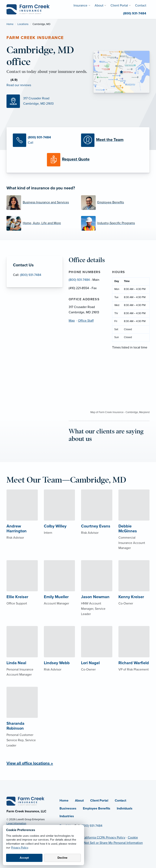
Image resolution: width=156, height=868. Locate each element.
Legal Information (16, 824)
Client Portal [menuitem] (119, 5)
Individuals (125, 808)
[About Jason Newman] (97, 596)
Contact (120, 801)
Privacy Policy (20, 848)
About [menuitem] (99, 5)
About (79, 801)
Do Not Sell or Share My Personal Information (111, 843)
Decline (62, 858)
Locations (23, 24)
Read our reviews (19, 85)
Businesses (68, 808)
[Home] (25, 801)
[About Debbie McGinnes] (134, 528)
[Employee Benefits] (115, 203)
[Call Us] (44, 140)
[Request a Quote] (78, 160)
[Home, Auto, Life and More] (41, 223)
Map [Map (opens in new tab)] (72, 321)
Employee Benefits (97, 808)
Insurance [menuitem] (80, 5)
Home (10, 24)
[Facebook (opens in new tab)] (42, 84)
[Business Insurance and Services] (41, 203)
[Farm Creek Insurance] (28, 9)
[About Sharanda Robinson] (22, 725)
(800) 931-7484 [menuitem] (135, 13)
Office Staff (86, 321)
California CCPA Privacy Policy (104, 838)
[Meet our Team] (112, 140)
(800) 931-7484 (31, 275)
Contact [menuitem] (141, 5)
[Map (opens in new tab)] (47, 101)
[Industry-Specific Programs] (115, 223)
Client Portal (99, 801)
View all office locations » (30, 763)
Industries (67, 816)
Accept (24, 858)
